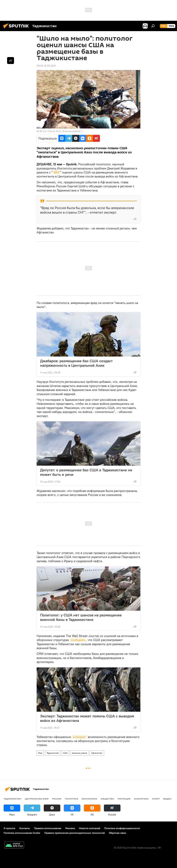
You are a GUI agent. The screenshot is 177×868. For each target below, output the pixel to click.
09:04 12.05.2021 (46, 66)
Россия (57, 799)
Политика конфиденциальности (122, 828)
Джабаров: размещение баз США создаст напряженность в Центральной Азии (76, 363)
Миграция (124, 799)
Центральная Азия (37, 799)
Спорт (156, 799)
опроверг (79, 737)
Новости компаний (90, 828)
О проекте (9, 828)
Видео (167, 799)
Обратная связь (118, 833)
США (65, 753)
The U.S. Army (55, 131)
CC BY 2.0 (41, 131)
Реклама (70, 828)
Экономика (89, 799)
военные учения (79, 753)
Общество (107, 799)
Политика (71, 799)
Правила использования (48, 828)
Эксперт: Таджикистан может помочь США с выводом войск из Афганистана (87, 718)
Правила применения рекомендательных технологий (75, 833)
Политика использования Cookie (22, 833)
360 (56, 172)
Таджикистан (53, 753)
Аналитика (141, 799)
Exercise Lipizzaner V (73, 131)
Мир (40, 753)
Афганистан (97, 753)
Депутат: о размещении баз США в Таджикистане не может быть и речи (86, 472)
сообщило (78, 640)
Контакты (25, 828)
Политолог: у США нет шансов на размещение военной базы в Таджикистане (81, 617)
